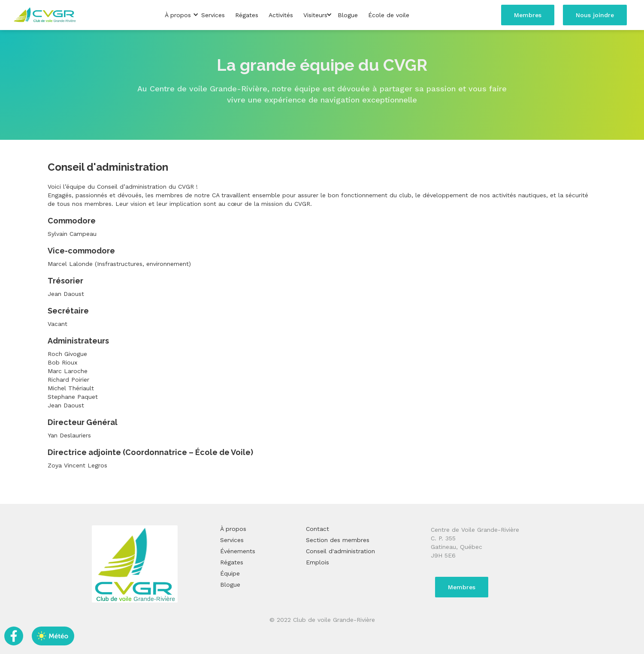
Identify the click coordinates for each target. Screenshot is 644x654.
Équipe (230, 573)
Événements (238, 551)
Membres (528, 15)
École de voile (389, 15)
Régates (247, 15)
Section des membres (338, 540)
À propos (233, 529)
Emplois (317, 562)
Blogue (348, 15)
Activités (281, 15)
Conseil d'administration (340, 551)
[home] (45, 15)
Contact (317, 529)
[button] (178, 15)
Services (213, 15)
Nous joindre (595, 15)
